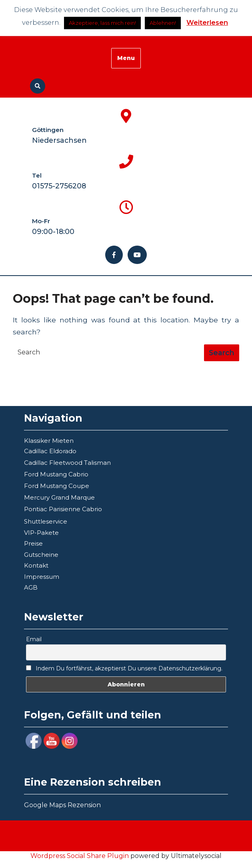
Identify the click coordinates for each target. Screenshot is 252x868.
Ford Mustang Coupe (57, 486)
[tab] (222, 353)
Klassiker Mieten (49, 441)
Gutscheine (41, 555)
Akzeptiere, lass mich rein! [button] (102, 23)
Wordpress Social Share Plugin (80, 856)
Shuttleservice (46, 521)
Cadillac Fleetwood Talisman (67, 463)
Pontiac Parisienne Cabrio (63, 509)
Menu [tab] (126, 58)
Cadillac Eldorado (50, 451)
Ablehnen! (163, 23)
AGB (31, 587)
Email (34, 639)
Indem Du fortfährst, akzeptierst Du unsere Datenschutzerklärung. (124, 668)
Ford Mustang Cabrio (56, 474)
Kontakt (36, 565)
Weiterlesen (207, 22)
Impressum (42, 577)
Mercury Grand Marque (59, 497)
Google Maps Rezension (62, 805)
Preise (33, 543)
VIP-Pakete (41, 533)
